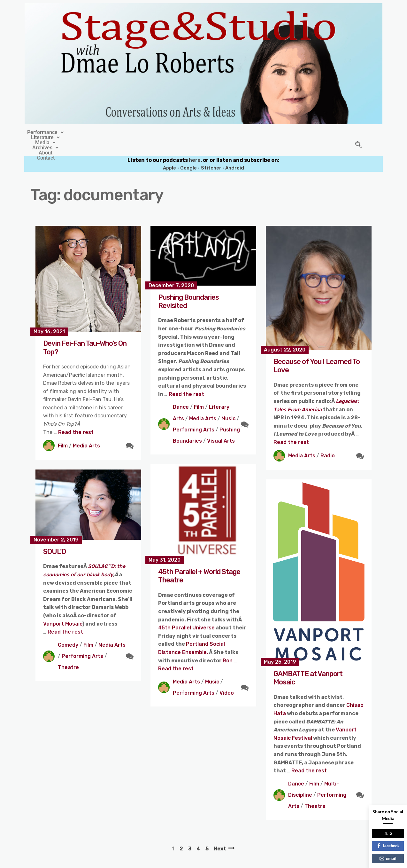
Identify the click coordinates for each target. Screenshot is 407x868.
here (195, 145)
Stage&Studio (161, 861)
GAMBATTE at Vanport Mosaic (308, 663)
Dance (181, 392)
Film (63, 431)
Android (235, 153)
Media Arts (86, 431)
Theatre (68, 653)
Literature (147, 132)
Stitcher (212, 153)
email (388, 858)
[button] (102, 132)
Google (188, 153)
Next (220, 834)
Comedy (68, 630)
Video (227, 678)
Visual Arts (221, 426)
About (251, 132)
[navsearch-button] (358, 138)
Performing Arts (194, 415)
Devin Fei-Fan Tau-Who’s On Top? (85, 333)
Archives (219, 132)
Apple (169, 153)
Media (184, 132)
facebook (388, 846)
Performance (102, 132)
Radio (328, 441)
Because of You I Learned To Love (317, 351)
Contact (279, 132)
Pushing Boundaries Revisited (188, 287)
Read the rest (76, 418)
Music (228, 404)
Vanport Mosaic (63, 609)
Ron (228, 646)
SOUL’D (54, 537)
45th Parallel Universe (186, 613)
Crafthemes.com (265, 861)
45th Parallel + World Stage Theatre (199, 561)
